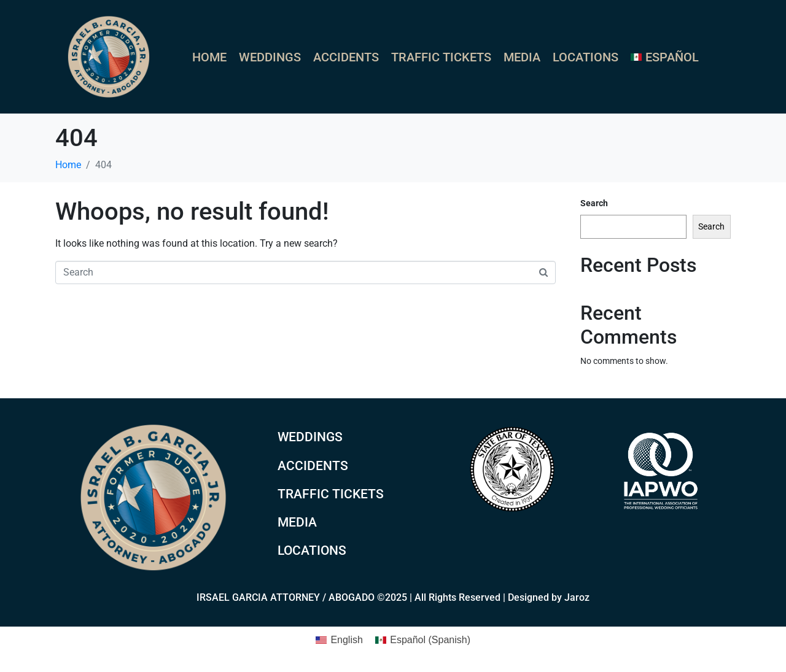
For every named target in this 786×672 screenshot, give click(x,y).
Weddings (270, 57)
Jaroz (577, 597)
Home (209, 57)
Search (594, 203)
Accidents (346, 57)
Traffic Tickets (441, 57)
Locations (586, 57)
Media (522, 57)
